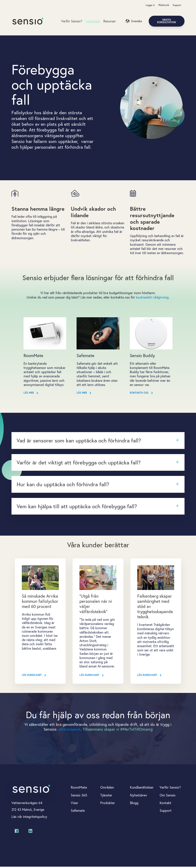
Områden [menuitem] (107, 788)
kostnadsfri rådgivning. (153, 298)
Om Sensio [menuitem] (168, 796)
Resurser (110, 21)
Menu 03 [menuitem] (107, 834)
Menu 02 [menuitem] (107, 826)
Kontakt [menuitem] (165, 804)
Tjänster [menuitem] (106, 796)
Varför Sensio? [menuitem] (170, 788)
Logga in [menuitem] (150, 5)
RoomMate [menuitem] (79, 788)
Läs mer (31, 394)
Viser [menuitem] (74, 804)
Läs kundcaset (34, 676)
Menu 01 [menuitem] (107, 818)
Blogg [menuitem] (134, 804)
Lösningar (93, 21)
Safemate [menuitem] (78, 811)
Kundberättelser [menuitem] (142, 788)
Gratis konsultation (167, 21)
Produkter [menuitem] (108, 804)
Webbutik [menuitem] (164, 5)
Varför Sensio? (72, 21)
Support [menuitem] (177, 5)
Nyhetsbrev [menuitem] (139, 796)
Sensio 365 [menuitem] (79, 796)
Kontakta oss (141, 394)
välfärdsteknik (69, 730)
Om (64, 47)
